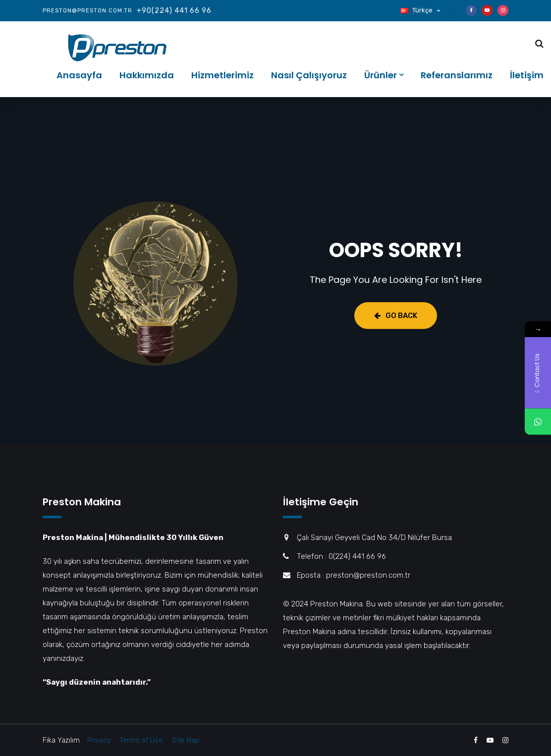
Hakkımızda (147, 75)
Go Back (396, 316)
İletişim (527, 75)
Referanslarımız (457, 75)
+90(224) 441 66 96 (174, 11)
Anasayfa (79, 75)
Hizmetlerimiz (222, 75)
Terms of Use (141, 740)
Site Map (186, 740)
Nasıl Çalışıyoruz (309, 75)
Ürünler (381, 75)
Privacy (99, 740)
